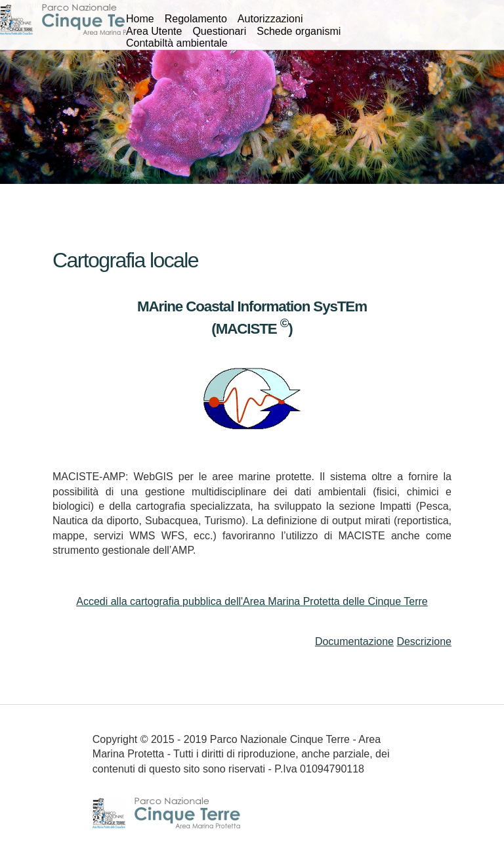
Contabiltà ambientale (177, 43)
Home (140, 19)
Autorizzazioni (270, 19)
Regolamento (196, 19)
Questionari (219, 31)
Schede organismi (299, 31)
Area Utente (154, 31)
